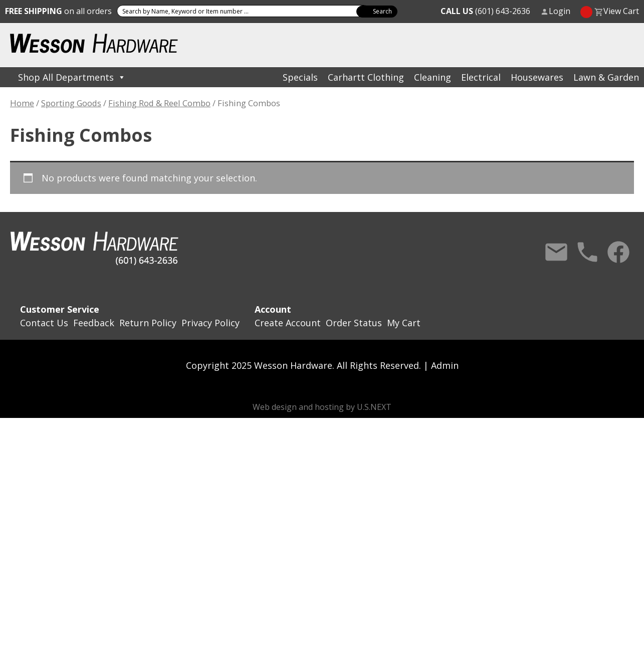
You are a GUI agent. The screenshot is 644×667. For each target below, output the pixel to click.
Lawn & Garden (606, 77)
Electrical (481, 77)
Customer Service (60, 309)
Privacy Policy (210, 323)
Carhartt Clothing (366, 77)
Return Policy (148, 323)
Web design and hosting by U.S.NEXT (322, 407)
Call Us (587, 252)
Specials (300, 77)
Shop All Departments (72, 77)
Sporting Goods (71, 103)
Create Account (288, 323)
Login (560, 11)
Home (22, 103)
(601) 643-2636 (485, 11)
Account (273, 309)
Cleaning (433, 77)
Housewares (537, 77)
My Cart (404, 323)
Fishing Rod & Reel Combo (159, 103)
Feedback (94, 323)
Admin (445, 365)
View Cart (621, 11)
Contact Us (556, 252)
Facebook (618, 252)
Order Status (354, 323)
